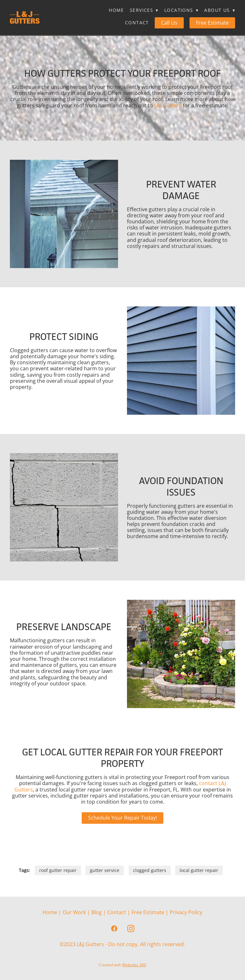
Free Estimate (212, 23)
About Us (220, 10)
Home (116, 10)
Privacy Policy (186, 912)
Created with (122, 965)
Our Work (74, 912)
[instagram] (131, 929)
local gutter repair (199, 870)
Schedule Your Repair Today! (122, 818)
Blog (97, 912)
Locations (181, 10)
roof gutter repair (58, 870)
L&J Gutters (168, 105)
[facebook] (114, 929)
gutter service (105, 870)
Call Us (169, 23)
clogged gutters (150, 870)
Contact (137, 23)
